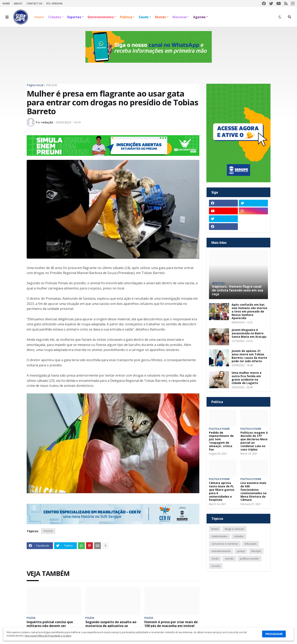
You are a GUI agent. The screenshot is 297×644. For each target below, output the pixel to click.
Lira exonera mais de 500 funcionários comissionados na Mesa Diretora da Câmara (253, 491)
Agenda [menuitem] (199, 17)
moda (215, 558)
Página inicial (35, 85)
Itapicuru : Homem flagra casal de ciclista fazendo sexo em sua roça (238, 290)
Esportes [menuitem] (74, 17)
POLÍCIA (52, 85)
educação (250, 544)
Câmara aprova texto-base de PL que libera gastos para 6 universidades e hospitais (222, 491)
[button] (7, 17)
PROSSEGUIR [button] (274, 634)
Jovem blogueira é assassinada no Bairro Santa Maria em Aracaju (249, 333)
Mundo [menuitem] (161, 17)
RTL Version (54, 4)
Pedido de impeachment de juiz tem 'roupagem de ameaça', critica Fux (221, 441)
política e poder (249, 558)
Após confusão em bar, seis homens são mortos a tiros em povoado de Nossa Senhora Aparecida (249, 311)
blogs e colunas (234, 529)
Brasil (215, 529)
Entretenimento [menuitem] (101, 17)
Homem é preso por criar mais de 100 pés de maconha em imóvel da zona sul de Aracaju (171, 626)
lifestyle (256, 551)
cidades (239, 536)
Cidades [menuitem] (55, 17)
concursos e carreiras (225, 544)
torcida (216, 566)
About (18, 4)
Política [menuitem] (126, 17)
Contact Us (34, 4)
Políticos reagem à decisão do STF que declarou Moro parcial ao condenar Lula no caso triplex (254, 441)
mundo (229, 558)
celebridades (220, 536)
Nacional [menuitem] (180, 17)
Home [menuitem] (39, 17)
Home (6, 4)
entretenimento (221, 551)
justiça (241, 551)
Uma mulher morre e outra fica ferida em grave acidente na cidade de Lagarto (247, 378)
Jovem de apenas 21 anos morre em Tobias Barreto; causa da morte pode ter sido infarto (249, 356)
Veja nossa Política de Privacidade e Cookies (48, 636)
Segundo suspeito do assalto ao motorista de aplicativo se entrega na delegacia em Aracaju (112, 626)
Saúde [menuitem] (144, 17)
